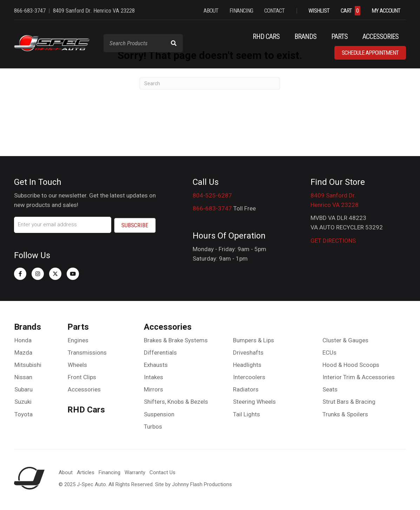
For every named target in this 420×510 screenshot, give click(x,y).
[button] (20, 273)
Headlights (247, 364)
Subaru (24, 389)
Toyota (24, 413)
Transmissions (87, 351)
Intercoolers (249, 376)
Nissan (23, 376)
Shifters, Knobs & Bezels (176, 401)
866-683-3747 (212, 208)
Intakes (154, 376)
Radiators (246, 389)
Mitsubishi (28, 364)
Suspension (159, 413)
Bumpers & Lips (254, 339)
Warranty (135, 471)
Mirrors (154, 389)
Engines (78, 339)
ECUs (329, 351)
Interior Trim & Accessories (359, 376)
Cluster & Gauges (345, 339)
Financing (109, 471)
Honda (23, 339)
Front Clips (82, 376)
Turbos (153, 426)
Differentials (160, 351)
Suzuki (23, 401)
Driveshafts (248, 351)
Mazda (23, 351)
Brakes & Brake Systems (176, 339)
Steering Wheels (254, 401)
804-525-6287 (212, 195)
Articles (86, 471)
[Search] (210, 83)
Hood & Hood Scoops (351, 364)
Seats (330, 389)
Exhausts (156, 364)
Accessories (84, 389)
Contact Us (162, 471)
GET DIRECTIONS (333, 241)
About (66, 471)
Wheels (77, 364)
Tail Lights (246, 413)
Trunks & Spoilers (345, 413)
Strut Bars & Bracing (349, 401)
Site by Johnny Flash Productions (194, 483)
